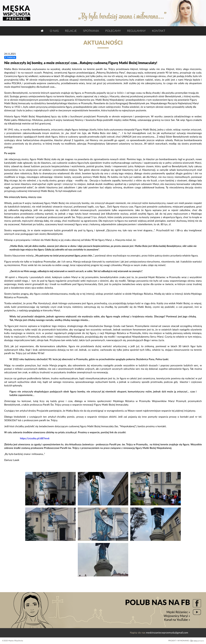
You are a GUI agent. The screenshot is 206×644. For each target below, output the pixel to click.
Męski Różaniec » (178, 612)
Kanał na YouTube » (177, 620)
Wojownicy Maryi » (177, 616)
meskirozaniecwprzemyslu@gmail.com (167, 633)
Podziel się (10, 57)
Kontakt (159, 31)
